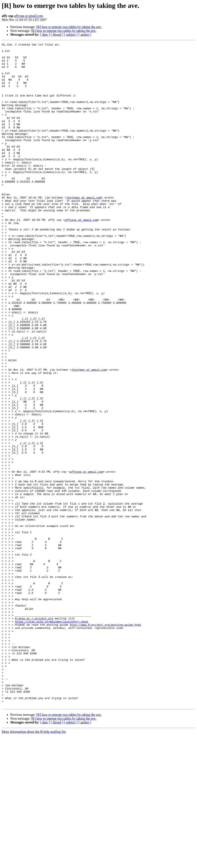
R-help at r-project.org (34, 734)
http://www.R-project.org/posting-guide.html (105, 741)
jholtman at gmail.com (84, 229)
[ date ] (45, 35)
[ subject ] (71, 35)
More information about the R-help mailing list (34, 864)
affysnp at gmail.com (29, 16)
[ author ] (85, 35)
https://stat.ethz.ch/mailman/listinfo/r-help (51, 738)
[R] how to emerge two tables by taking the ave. (69, 27)
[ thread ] (57, 35)
